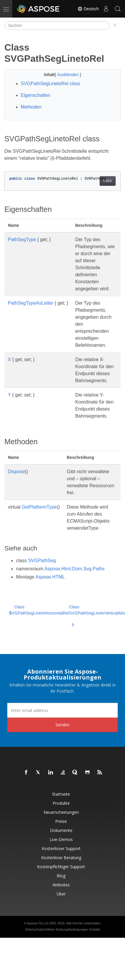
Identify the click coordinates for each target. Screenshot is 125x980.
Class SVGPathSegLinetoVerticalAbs (97, 613)
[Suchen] (57, 25)
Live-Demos (61, 839)
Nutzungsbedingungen (72, 929)
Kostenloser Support (61, 848)
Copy (108, 181)
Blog (61, 876)
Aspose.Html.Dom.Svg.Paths (74, 569)
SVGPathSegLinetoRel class (51, 84)
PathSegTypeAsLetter (31, 303)
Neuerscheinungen (61, 812)
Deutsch (88, 9)
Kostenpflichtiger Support (61, 867)
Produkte (61, 803)
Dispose (16, 472)
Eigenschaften (35, 95)
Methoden (31, 107)
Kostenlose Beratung (61, 858)
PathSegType (22, 240)
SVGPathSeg (42, 561)
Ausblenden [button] (69, 75)
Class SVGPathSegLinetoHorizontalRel (39, 610)
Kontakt (94, 929)
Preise (61, 821)
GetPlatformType (39, 507)
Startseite (61, 794)
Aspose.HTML (50, 577)
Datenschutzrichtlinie (40, 929)
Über (61, 894)
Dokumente (61, 830)
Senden (62, 725)
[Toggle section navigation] (115, 25)
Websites (61, 885)
